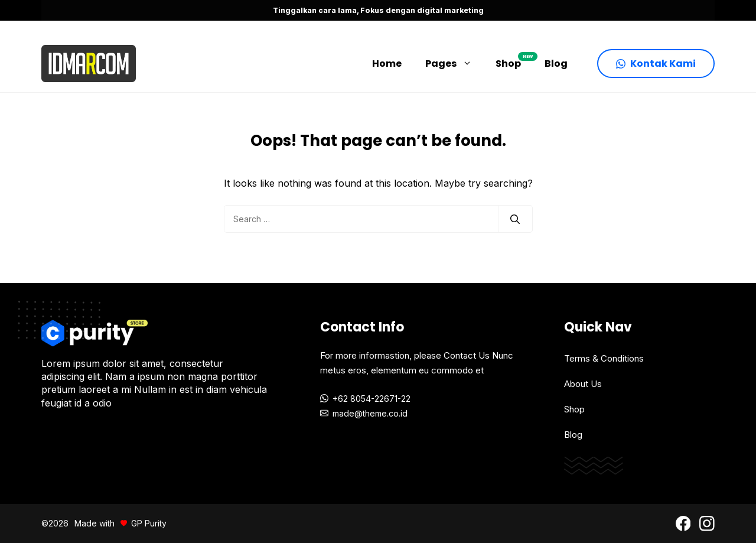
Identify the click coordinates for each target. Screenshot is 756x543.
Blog (556, 64)
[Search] (515, 219)
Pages (454, 64)
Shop (514, 61)
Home (387, 64)
